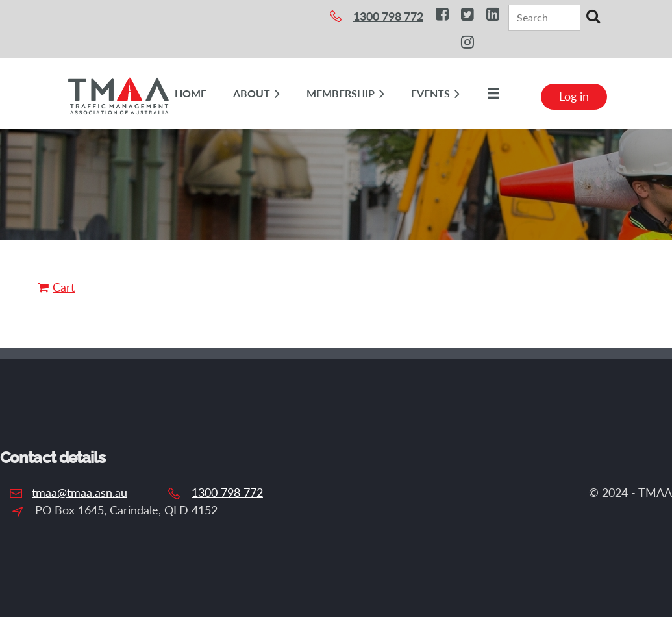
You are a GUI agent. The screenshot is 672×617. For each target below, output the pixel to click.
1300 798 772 (227, 492)
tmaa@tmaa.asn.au (80, 492)
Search (593, 16)
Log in (574, 96)
